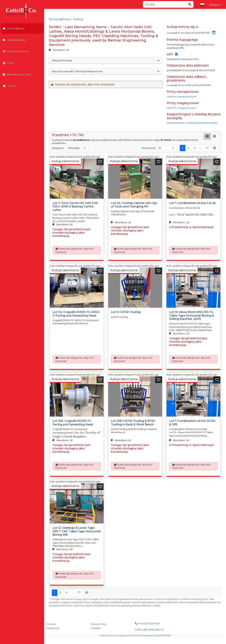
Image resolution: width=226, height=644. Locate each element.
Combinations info (16, 51)
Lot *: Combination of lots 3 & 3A (193, 203)
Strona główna (13, 28)
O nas (8, 63)
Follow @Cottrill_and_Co (150, 630)
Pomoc (9, 86)
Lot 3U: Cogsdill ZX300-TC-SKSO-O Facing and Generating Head (76, 314)
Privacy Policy (99, 624)
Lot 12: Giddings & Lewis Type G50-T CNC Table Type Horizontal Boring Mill (77, 531)
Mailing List (53, 628)
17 (207, 148)
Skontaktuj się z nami (17, 74)
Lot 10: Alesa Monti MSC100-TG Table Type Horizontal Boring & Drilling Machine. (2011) (192, 315)
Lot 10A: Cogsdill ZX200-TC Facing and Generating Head (73, 423)
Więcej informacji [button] (106, 60)
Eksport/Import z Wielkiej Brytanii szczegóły (192, 123)
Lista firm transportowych (182, 97)
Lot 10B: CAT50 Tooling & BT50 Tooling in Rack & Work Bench (133, 423)
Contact (51, 624)
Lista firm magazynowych (182, 108)
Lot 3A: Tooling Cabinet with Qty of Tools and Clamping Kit (134, 205)
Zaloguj (215, 5)
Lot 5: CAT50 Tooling (126, 312)
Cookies (96, 628)
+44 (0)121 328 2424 (147, 623)
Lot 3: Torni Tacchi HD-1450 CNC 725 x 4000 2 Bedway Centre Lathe (75, 207)
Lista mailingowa (14, 40)
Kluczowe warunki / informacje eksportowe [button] (106, 71)
